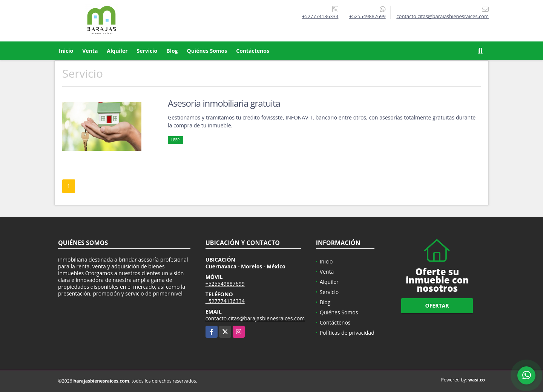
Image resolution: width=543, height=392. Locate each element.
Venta (90, 51)
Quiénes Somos (207, 51)
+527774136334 (320, 16)
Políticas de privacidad (347, 333)
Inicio (66, 51)
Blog (172, 51)
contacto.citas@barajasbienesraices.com (255, 318)
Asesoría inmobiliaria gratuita (224, 103)
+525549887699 (367, 16)
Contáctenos (253, 51)
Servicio (147, 51)
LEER (176, 140)
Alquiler (117, 51)
